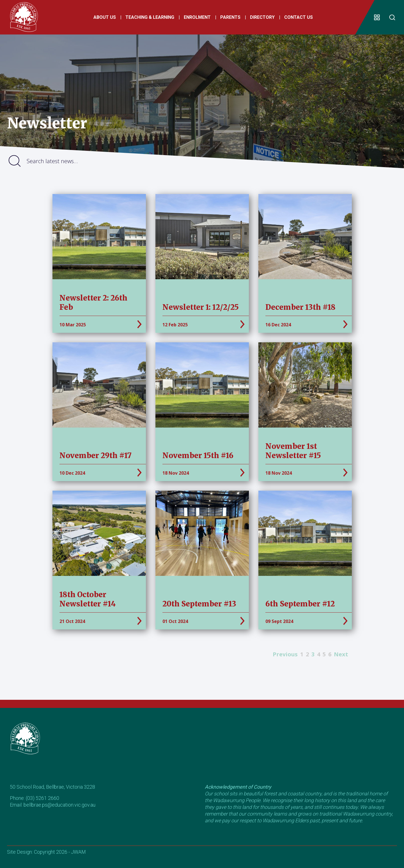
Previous (285, 654)
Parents (229, 18)
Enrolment (196, 18)
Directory (261, 18)
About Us (104, 18)
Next (341, 654)
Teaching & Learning (149, 18)
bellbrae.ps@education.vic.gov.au (59, 805)
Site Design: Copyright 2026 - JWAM (46, 852)
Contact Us (297, 18)
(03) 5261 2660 (43, 798)
